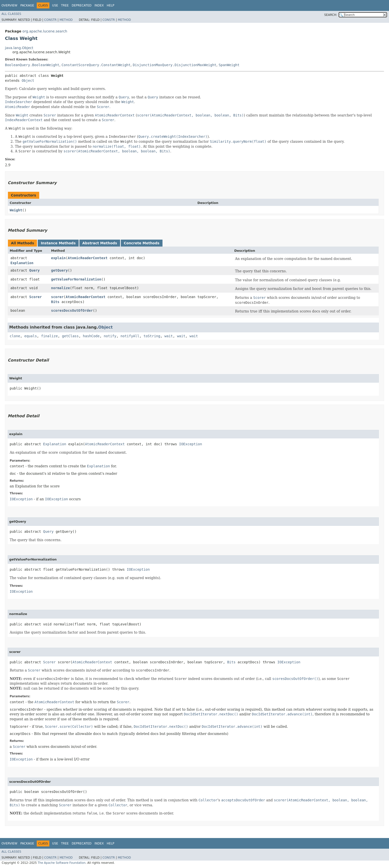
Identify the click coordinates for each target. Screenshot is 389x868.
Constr (50, 20)
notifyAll (130, 336)
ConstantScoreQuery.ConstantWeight (96, 65)
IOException (191, 444)
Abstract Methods (100, 243)
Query (34, 270)
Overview (9, 5)
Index (99, 5)
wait (169, 336)
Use (55, 5)
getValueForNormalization (76, 279)
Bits (55, 302)
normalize (61, 288)
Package (27, 5)
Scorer (36, 297)
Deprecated (82, 5)
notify (110, 336)
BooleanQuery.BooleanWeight (32, 65)
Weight (16, 210)
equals (31, 336)
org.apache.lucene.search (45, 31)
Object (28, 81)
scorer (57, 297)
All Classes (11, 14)
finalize (49, 336)
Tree (65, 5)
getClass (70, 336)
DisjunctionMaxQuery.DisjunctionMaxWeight (175, 65)
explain (58, 258)
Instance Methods (58, 243)
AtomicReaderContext (88, 258)
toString (152, 336)
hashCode (91, 336)
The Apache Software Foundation (62, 863)
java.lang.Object (19, 48)
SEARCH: (331, 15)
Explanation (22, 263)
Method (66, 20)
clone (15, 336)
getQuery (59, 270)
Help (111, 5)
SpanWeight (229, 65)
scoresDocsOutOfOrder (72, 310)
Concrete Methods (142, 243)
